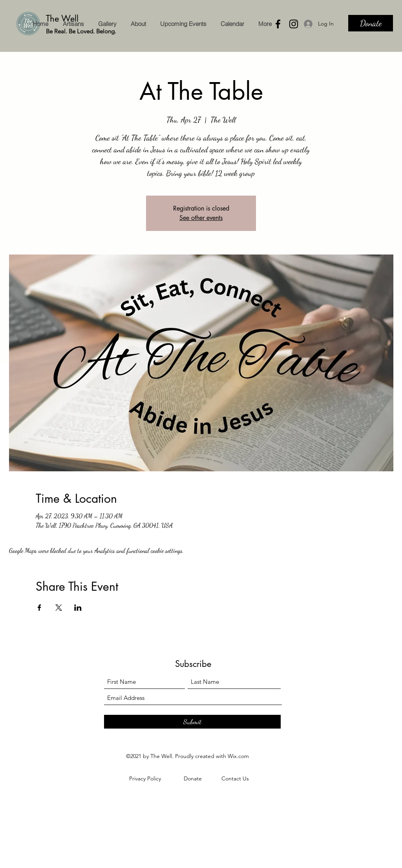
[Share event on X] (59, 608)
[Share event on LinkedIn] (78, 608)
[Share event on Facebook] (39, 608)
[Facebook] (278, 24)
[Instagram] (294, 24)
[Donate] (371, 23)
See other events (201, 218)
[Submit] (192, 722)
